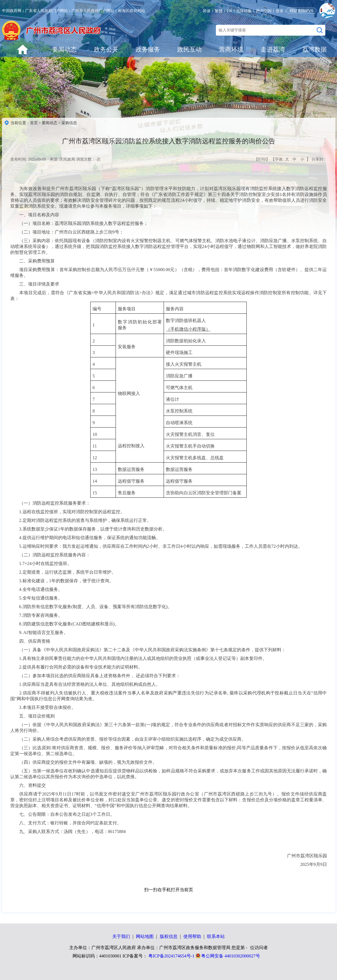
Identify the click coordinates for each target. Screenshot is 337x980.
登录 (279, 11)
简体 (207, 11)
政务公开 (106, 49)
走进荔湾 (273, 49)
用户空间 (264, 11)
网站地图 (145, 936)
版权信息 (169, 936)
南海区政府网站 (131, 11)
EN (229, 11)
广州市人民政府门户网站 (93, 11)
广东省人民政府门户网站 (46, 11)
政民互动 (189, 49)
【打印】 (262, 159)
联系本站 (216, 936)
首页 (34, 123)
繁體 (219, 11)
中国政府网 (12, 11)
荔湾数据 (314, 49)
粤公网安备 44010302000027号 (231, 956)
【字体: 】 (291, 159)
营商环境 (231, 49)
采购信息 (69, 123)
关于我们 (121, 936)
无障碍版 (244, 11)
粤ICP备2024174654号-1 (171, 956)
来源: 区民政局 (62, 159)
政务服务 (148, 49)
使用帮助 (192, 936)
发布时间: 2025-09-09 (28, 159)
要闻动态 (64, 49)
